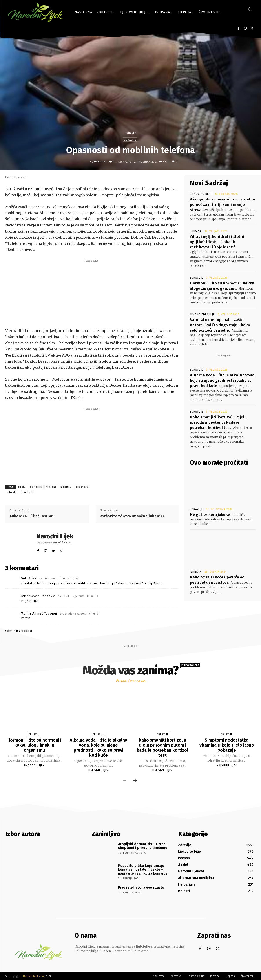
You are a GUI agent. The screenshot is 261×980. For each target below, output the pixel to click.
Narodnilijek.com (34, 975)
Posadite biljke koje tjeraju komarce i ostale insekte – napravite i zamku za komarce (143, 869)
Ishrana (196, 231)
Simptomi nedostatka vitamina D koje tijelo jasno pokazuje (227, 745)
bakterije (36, 487)
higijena (51, 487)
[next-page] (135, 780)
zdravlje (12, 492)
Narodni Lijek (104, 162)
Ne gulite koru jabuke (210, 514)
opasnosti (82, 487)
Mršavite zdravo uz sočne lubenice (132, 516)
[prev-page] (125, 780)
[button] (250, 9)
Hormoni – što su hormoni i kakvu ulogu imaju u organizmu (34, 745)
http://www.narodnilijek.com (54, 543)
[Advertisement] (92, 294)
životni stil (28, 492)
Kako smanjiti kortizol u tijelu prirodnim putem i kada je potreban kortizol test (218, 422)
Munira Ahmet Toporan (39, 613)
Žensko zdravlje (202, 314)
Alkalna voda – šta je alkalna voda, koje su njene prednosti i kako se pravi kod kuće (223, 380)
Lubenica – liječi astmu (32, 516)
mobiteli (66, 487)
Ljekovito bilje (201, 194)
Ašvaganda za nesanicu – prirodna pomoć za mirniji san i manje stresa (222, 204)
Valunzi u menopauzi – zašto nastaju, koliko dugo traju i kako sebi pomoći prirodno (220, 325)
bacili (22, 487)
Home (9, 177)
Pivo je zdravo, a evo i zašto (141, 887)
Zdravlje (131, 133)
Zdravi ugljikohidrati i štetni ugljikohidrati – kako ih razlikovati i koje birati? (217, 242)
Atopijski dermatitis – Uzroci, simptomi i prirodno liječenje (143, 845)
